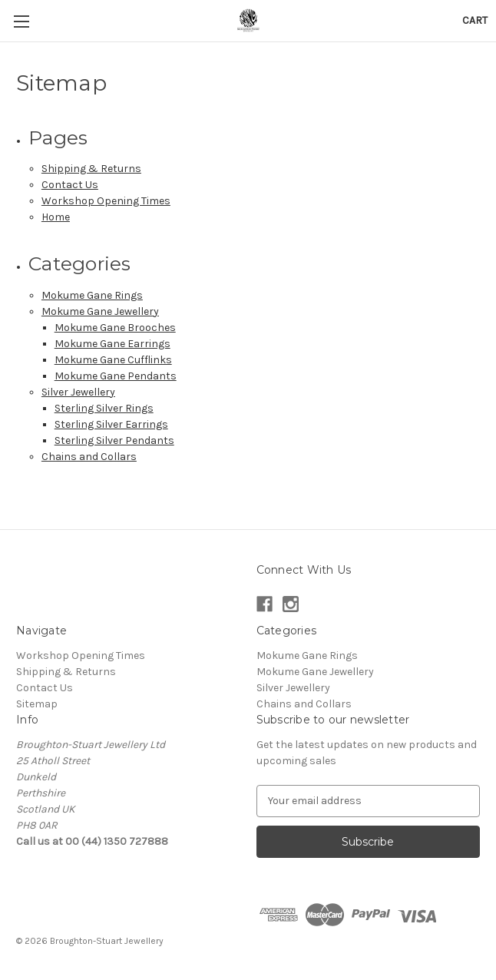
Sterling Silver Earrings (111, 424)
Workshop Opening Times (106, 201)
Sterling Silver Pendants (114, 440)
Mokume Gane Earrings (112, 344)
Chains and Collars (89, 457)
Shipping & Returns (91, 169)
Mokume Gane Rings (92, 295)
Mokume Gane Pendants (116, 376)
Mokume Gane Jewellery (100, 311)
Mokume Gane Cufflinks (113, 360)
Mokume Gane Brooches (115, 328)
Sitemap (37, 704)
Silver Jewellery (78, 392)
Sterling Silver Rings (104, 408)
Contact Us (70, 185)
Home (56, 217)
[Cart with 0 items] (475, 20)
